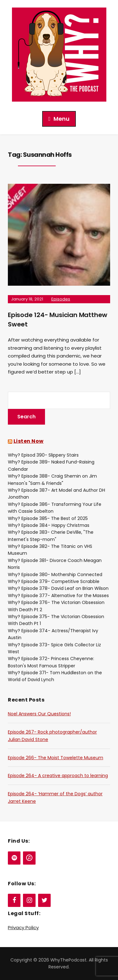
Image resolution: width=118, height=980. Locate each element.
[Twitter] (44, 900)
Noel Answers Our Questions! (39, 714)
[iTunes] (29, 858)
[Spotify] (14, 858)
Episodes (61, 299)
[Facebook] (14, 900)
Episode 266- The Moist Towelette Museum (56, 758)
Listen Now (29, 441)
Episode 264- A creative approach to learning (58, 776)
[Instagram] (29, 900)
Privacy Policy (23, 927)
